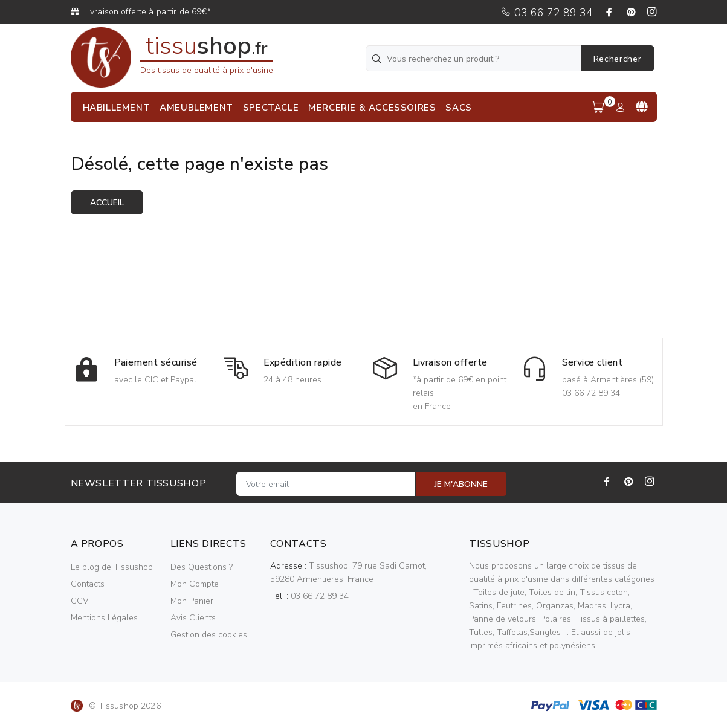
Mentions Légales (104, 618)
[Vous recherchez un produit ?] (474, 58)
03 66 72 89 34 (547, 13)
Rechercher (618, 59)
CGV (79, 601)
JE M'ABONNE (461, 484)
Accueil (107, 203)
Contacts (88, 584)
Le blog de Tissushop (112, 567)
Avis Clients (193, 618)
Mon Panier (192, 601)
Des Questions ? (202, 567)
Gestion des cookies (209, 635)
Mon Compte (195, 584)
